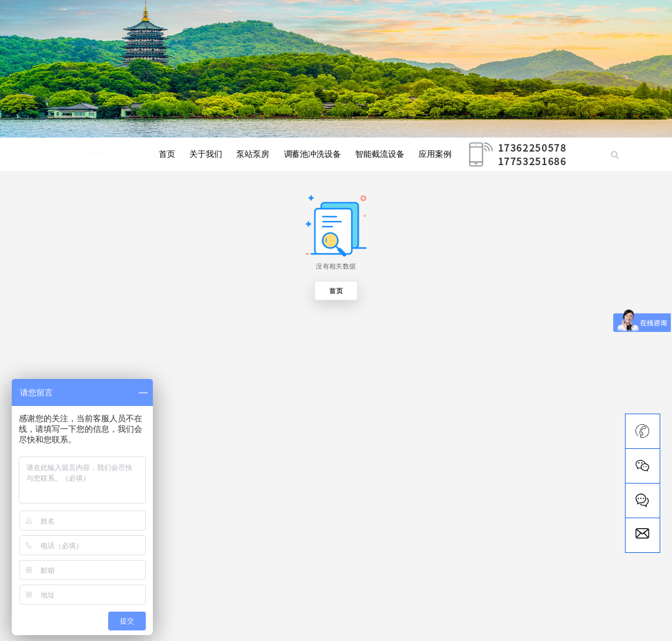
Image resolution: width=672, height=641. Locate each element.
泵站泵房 (253, 155)
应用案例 (435, 155)
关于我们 (206, 155)
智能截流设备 (380, 155)
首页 (167, 155)
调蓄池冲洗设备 (312, 155)
